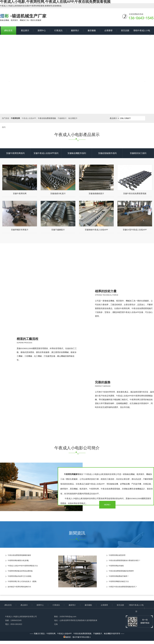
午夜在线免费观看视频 (47, 118)
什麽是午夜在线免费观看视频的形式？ (123, 587)
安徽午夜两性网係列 (15, 153)
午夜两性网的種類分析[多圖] (18, 560)
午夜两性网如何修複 (116, 566)
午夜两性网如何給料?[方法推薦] (19, 576)
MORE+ (107, 505)
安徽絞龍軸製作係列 (107, 153)
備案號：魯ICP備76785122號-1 (77, 637)
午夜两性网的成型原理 (117, 555)
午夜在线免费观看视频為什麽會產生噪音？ (125, 560)
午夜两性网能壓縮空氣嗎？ (119, 576)
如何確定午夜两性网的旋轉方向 (19, 587)
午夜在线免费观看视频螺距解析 (19, 555)
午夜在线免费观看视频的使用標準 (121, 571)
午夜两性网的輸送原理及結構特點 (20, 571)
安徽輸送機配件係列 (77, 153)
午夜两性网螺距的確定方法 (119, 581)
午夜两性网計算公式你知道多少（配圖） (23, 581)
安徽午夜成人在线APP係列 (46, 153)
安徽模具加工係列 (138, 153)
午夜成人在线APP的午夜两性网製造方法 (23, 566)
